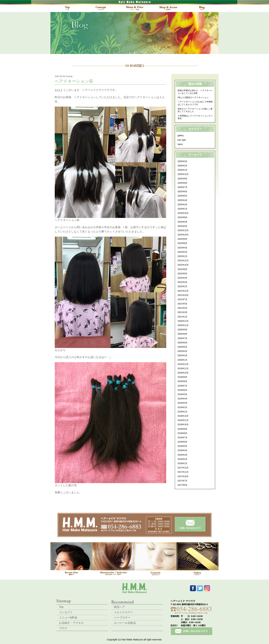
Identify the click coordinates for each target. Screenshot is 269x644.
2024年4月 (182, 226)
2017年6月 (182, 485)
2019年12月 (183, 364)
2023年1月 (182, 256)
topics (180, 144)
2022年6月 (182, 274)
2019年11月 (183, 369)
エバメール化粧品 (125, 623)
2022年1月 (182, 286)
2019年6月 (182, 390)
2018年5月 (182, 446)
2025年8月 (182, 183)
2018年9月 (182, 429)
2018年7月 (182, 438)
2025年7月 (182, 187)
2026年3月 (182, 161)
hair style (182, 140)
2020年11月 (183, 325)
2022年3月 (182, 282)
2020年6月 (182, 343)
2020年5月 (182, 347)
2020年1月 (182, 360)
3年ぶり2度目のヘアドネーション (193, 97)
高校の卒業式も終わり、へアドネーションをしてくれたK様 (195, 92)
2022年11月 (183, 261)
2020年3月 (182, 355)
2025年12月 (183, 174)
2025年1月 (182, 209)
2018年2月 (182, 459)
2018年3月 (182, 455)
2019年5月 (182, 394)
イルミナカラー (124, 612)
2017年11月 (183, 472)
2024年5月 (182, 222)
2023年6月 (182, 243)
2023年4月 (182, 248)
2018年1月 (182, 463)
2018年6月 (182, 442)
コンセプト (66, 612)
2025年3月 (182, 205)
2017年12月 (183, 468)
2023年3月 (182, 252)
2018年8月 (182, 433)
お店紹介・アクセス (71, 623)
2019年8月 (182, 381)
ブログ (63, 628)
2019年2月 (182, 407)
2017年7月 (182, 481)
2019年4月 (182, 399)
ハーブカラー (122, 618)
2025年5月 (182, 196)
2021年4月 (182, 308)
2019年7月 (182, 386)
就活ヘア (119, 607)
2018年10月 (183, 425)
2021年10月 (183, 295)
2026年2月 (182, 166)
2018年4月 (182, 450)
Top (61, 607)
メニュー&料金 (68, 618)
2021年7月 (182, 299)
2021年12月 (183, 291)
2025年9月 (182, 179)
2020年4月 (182, 351)
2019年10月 (183, 373)
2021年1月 (182, 317)
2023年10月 (183, 235)
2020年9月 (182, 330)
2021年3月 (182, 312)
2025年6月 (182, 192)
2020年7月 (182, 338)
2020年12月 (183, 321)
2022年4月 (182, 278)
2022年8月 (182, 269)
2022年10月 (183, 265)
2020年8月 (182, 334)
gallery (181, 136)
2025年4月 (182, 200)
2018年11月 (183, 420)
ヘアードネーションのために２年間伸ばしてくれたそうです (195, 103)
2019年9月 (182, 377)
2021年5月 (182, 304)
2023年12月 (183, 230)
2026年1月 (182, 170)
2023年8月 (182, 239)
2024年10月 (183, 213)
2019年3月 (182, 403)
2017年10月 (183, 476)
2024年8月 (182, 217)
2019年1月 (182, 412)
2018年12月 (183, 416)
